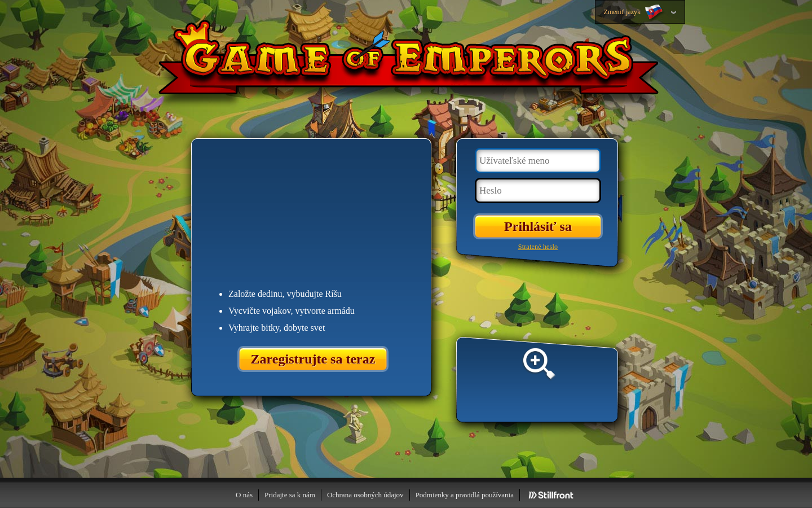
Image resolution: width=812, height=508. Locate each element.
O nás (244, 495)
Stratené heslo (538, 247)
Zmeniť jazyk (634, 12)
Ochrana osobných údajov (365, 495)
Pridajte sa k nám (290, 495)
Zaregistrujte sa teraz (313, 359)
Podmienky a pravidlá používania (465, 495)
